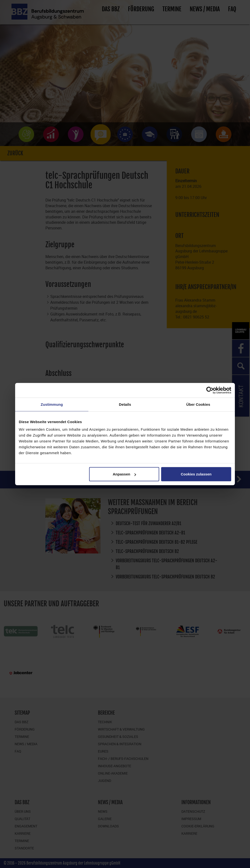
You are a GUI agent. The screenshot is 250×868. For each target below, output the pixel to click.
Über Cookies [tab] (198, 404)
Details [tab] (125, 404)
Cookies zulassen (196, 474)
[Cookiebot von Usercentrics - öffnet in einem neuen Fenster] (210, 390)
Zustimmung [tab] (52, 404)
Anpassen (125, 474)
